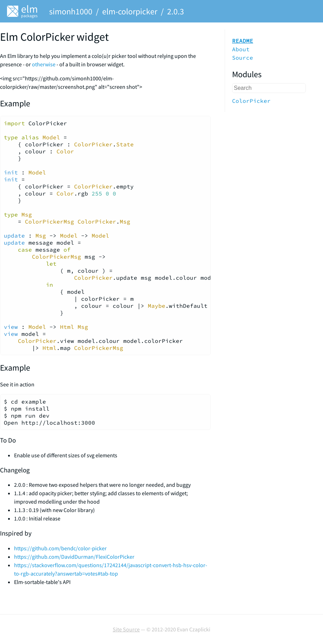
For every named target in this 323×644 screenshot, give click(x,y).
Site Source (126, 629)
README (243, 41)
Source (243, 58)
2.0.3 (176, 11)
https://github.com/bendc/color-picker (60, 548)
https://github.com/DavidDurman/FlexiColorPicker (74, 557)
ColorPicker (251, 101)
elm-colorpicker (130, 11)
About (241, 49)
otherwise (44, 64)
